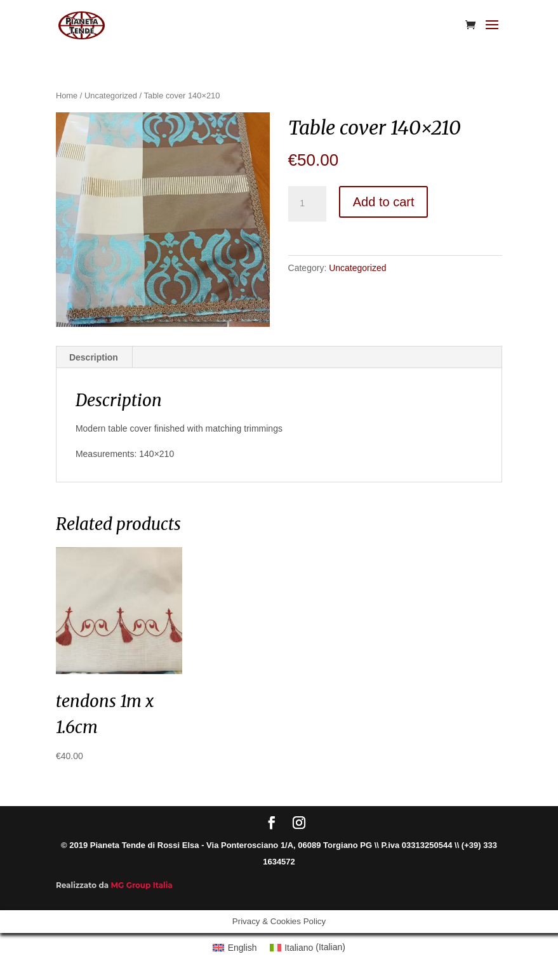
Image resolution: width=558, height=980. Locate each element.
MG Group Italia (142, 885)
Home (67, 96)
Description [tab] (94, 357)
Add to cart (384, 202)
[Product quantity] (307, 204)
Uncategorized (111, 96)
